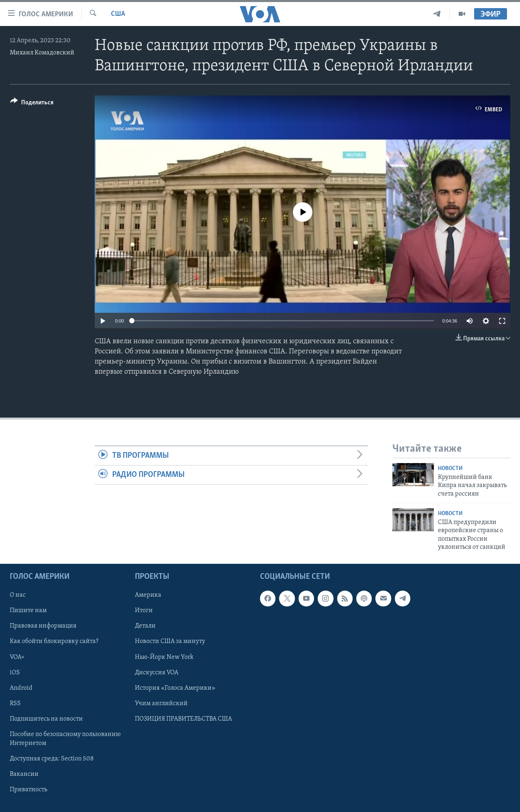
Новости (450, 469)
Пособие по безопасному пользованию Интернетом (65, 738)
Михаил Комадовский (42, 53)
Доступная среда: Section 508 (52, 759)
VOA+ (17, 657)
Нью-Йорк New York (164, 657)
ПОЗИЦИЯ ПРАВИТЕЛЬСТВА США (183, 719)
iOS (15, 672)
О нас (18, 595)
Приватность (28, 790)
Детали (145, 626)
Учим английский (161, 703)
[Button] (32, 104)
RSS (15, 703)
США (118, 14)
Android (21, 688)
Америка (148, 595)
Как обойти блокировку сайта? (54, 641)
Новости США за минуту (170, 641)
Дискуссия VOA (157, 672)
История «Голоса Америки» (175, 688)
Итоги (144, 611)
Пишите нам (28, 611)
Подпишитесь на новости (46, 719)
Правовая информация (43, 626)
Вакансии (24, 774)
